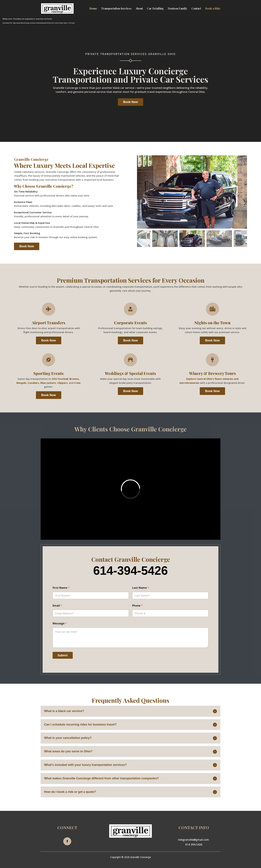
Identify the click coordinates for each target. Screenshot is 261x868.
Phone (137, 606)
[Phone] (170, 613)
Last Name (141, 588)
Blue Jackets (48, 383)
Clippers (62, 383)
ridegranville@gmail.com (193, 840)
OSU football (60, 379)
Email (57, 606)
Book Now (130, 102)
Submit (63, 655)
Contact (196, 9)
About (139, 9)
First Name (61, 588)
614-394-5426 (194, 845)
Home (93, 9)
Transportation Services (116, 9)
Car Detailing (155, 9)
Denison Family (178, 9)
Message (60, 623)
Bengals (21, 383)
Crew (77, 383)
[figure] (192, 192)
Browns (74, 379)
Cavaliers (33, 383)
